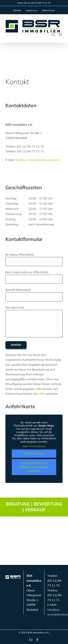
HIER (42, 394)
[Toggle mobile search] (53, 34)
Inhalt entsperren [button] (34, 454)
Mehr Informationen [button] (34, 446)
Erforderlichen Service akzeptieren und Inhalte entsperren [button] (34, 467)
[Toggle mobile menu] (61, 34)
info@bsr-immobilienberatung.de (37, 160)
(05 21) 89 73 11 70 (41, 3)
